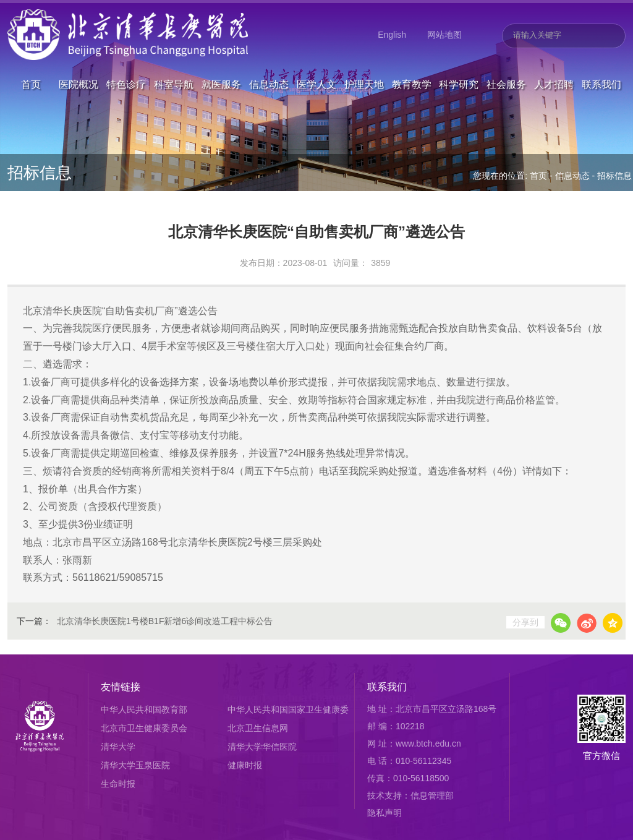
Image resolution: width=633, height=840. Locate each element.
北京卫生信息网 (258, 728)
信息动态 (269, 64)
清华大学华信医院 (262, 747)
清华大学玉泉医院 (135, 765)
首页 (31, 64)
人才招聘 (554, 64)
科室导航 (174, 64)
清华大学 (118, 747)
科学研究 (459, 64)
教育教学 (412, 64)
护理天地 (364, 64)
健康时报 (245, 765)
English (392, 35)
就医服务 (221, 64)
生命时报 (118, 784)
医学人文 (316, 64)
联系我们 (601, 64)
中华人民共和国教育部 (144, 709)
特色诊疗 (126, 64)
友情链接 (121, 687)
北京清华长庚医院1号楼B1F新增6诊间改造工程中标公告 (165, 621)
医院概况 (79, 64)
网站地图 (444, 35)
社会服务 (506, 64)
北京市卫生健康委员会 (144, 728)
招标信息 (614, 176)
